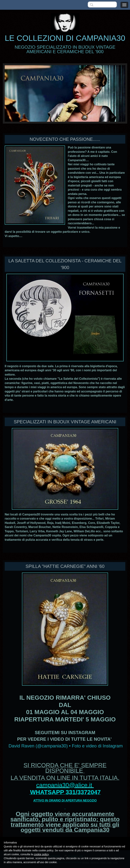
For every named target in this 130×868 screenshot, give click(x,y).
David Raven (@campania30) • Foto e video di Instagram (66, 746)
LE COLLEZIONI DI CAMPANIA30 (65, 38)
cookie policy (41, 854)
